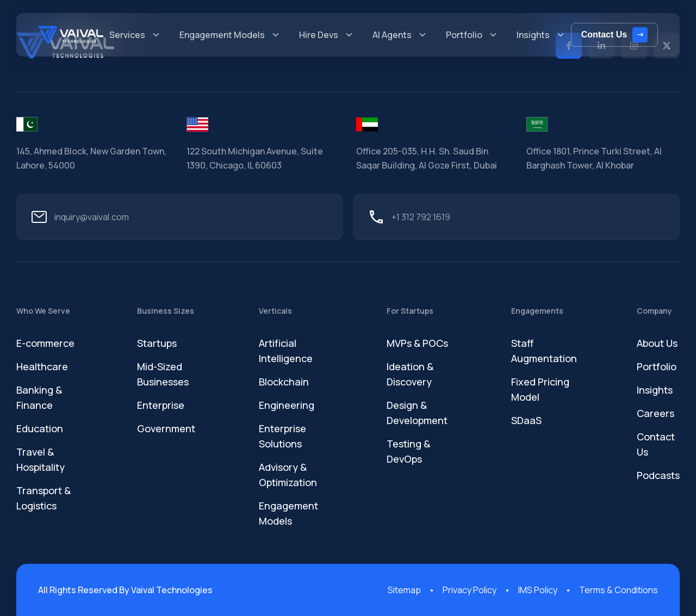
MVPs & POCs (417, 343)
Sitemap (404, 590)
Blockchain (284, 382)
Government (166, 428)
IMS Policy (538, 590)
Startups (157, 343)
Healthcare (42, 366)
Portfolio (657, 366)
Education (40, 428)
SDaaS (526, 420)
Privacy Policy (470, 590)
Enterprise (161, 405)
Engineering (287, 405)
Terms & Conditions (619, 590)
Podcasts (658, 475)
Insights (655, 390)
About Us (657, 343)
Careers (655, 413)
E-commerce (45, 343)
